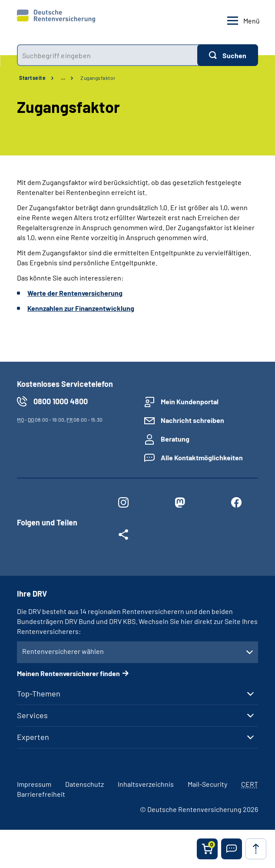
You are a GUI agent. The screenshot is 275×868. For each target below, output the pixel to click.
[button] (232, 849)
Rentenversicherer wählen (63, 651)
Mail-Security (207, 784)
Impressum (34, 784)
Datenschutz (84, 784)
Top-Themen (39, 693)
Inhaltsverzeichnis (146, 784)
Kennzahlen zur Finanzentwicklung (81, 308)
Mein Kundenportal (190, 401)
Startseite (32, 78)
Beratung (175, 439)
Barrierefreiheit (41, 794)
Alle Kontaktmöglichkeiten (202, 457)
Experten (33, 737)
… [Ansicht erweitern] (63, 78)
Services (32, 715)
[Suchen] (228, 55)
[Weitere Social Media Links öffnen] (123, 536)
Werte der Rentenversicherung (75, 293)
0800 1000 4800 (61, 401)
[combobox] (107, 55)
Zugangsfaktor (98, 78)
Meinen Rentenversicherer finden (68, 673)
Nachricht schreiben (192, 420)
